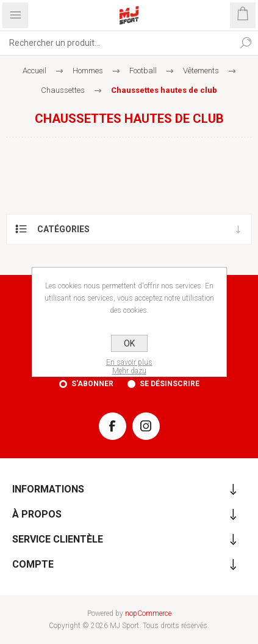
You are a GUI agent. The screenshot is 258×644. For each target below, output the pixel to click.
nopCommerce (148, 613)
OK (129, 343)
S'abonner (92, 384)
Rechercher (246, 43)
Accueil (34, 71)
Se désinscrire (170, 384)
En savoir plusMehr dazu (129, 367)
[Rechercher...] (117, 43)
